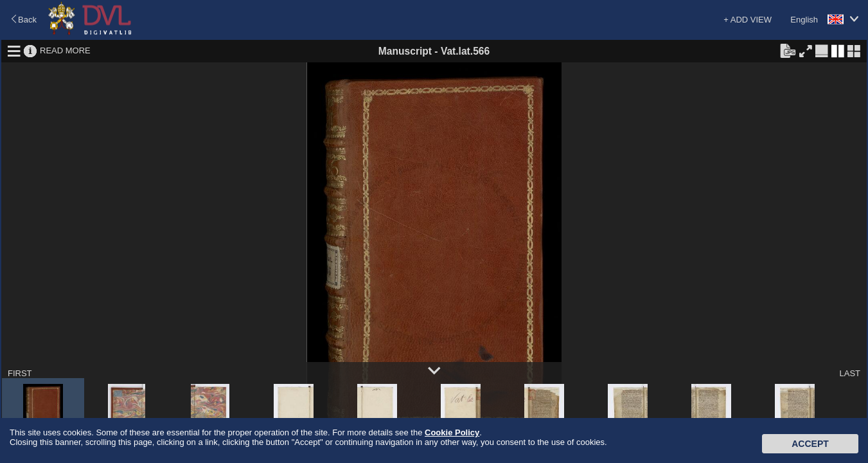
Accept (810, 444)
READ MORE (65, 50)
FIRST (20, 373)
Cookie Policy (452, 432)
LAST (850, 373)
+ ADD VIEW (748, 20)
